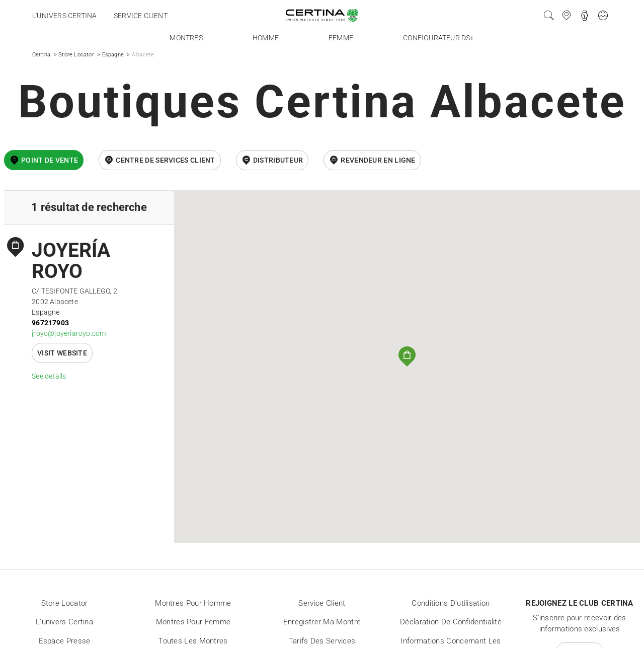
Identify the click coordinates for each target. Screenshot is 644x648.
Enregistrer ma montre (322, 622)
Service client (141, 16)
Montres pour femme (193, 622)
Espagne (113, 55)
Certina (41, 55)
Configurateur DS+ (438, 38)
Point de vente (50, 160)
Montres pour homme (193, 603)
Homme (266, 38)
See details (49, 376)
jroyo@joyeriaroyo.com (69, 333)
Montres (186, 38)
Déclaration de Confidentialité (451, 622)
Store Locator (76, 55)
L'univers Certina (64, 16)
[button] (407, 356)
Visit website (62, 353)
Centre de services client (166, 160)
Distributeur (278, 160)
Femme (341, 38)
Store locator (65, 603)
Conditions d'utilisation (451, 603)
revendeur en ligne (378, 160)
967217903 (50, 323)
